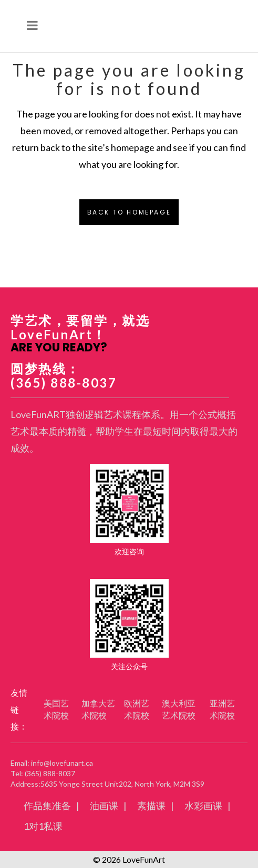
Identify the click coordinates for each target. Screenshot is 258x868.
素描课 (151, 806)
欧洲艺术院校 (137, 709)
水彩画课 (203, 806)
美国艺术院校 (56, 709)
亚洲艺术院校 (222, 709)
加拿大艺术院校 (98, 709)
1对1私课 (43, 826)
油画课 (104, 806)
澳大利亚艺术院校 (179, 709)
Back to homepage (129, 212)
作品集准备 (47, 806)
